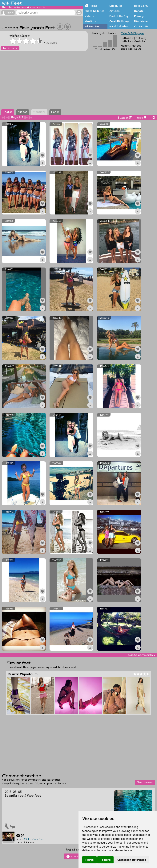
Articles (114, 11)
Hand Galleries (119, 26)
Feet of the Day (119, 16)
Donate (139, 11)
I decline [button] (105, 860)
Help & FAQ (141, 6)
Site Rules (116, 6)
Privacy (139, 16)
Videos (89, 16)
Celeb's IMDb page (132, 33)
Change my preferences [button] (132, 860)
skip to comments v (141, 655)
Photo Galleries (94, 11)
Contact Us (141, 26)
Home (93, 6)
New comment (145, 782)
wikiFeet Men (92, 26)
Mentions (91, 21)
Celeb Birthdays (119, 21)
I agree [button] (89, 860)
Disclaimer (141, 21)
